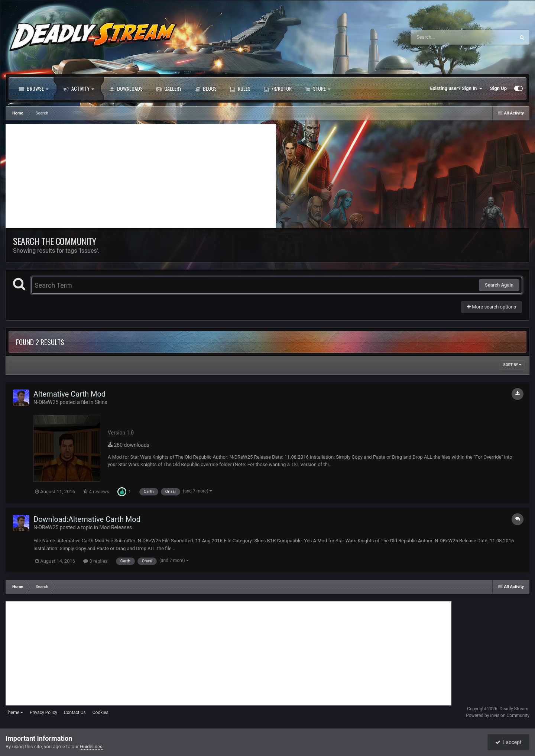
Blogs (206, 88)
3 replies (95, 561)
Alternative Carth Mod (69, 394)
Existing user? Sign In (456, 88)
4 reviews (96, 492)
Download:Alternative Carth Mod (87, 519)
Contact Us (75, 713)
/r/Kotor (278, 88)
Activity (79, 88)
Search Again (499, 285)
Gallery (169, 88)
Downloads (126, 88)
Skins (101, 402)
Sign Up (498, 88)
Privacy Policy (43, 713)
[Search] (444, 37)
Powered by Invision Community (498, 715)
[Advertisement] (141, 176)
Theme (14, 713)
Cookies (100, 713)
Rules (240, 88)
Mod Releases (116, 527)
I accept (508, 742)
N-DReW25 (46, 402)
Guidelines (91, 747)
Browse (34, 88)
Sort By (512, 365)
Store (318, 88)
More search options (492, 307)
